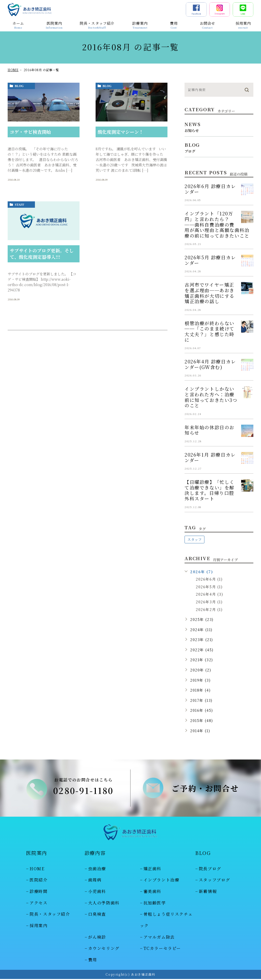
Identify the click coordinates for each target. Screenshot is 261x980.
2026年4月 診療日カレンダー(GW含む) (210, 364)
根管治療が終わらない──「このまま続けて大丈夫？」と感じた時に (210, 331)
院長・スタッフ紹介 (50, 915)
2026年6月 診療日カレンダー (210, 189)
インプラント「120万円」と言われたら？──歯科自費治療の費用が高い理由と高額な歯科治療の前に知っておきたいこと (217, 224)
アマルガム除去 (159, 938)
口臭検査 (97, 915)
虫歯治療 (97, 870)
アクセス (38, 904)
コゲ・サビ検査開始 (30, 132)
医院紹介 (38, 881)
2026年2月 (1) (209, 609)
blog (19, 86)
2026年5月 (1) (209, 587)
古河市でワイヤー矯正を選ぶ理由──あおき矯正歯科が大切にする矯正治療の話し (210, 293)
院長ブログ (210, 870)
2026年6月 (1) (209, 579)
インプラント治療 (161, 881)
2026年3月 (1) (209, 602)
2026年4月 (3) (210, 594)
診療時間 (38, 892)
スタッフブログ (214, 881)
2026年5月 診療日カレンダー (210, 260)
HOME (13, 70)
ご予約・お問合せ (205, 788)
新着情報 (208, 892)
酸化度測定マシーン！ (121, 132)
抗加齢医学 (155, 904)
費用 (93, 961)
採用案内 (38, 927)
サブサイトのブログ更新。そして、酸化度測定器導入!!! (42, 254)
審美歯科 (152, 892)
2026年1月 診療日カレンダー (210, 457)
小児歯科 (97, 892)
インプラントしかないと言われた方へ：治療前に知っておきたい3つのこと (211, 397)
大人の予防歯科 (104, 904)
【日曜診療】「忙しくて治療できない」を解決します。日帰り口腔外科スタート (210, 490)
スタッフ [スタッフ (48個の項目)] (194, 540)
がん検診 (97, 938)
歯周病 (95, 881)
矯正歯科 (152, 870)
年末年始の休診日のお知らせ (210, 430)
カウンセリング (104, 950)
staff (19, 205)
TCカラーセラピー (162, 950)
